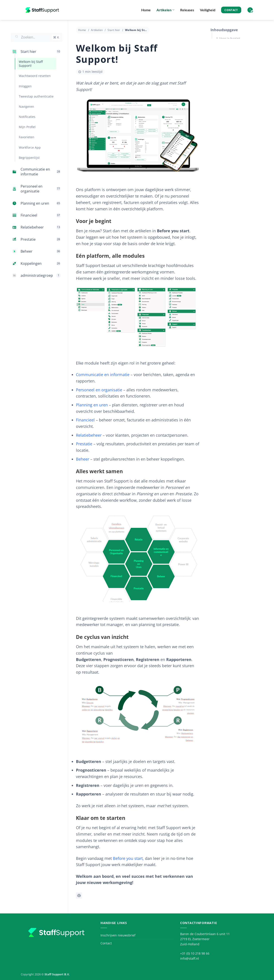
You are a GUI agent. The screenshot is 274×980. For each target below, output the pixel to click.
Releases (187, 10)
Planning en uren (92, 405)
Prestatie (84, 444)
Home (146, 10)
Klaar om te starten (234, 83)
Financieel (85, 420)
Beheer (83, 459)
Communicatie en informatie (103, 375)
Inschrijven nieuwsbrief (118, 935)
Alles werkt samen (233, 61)
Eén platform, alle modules (239, 50)
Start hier (114, 30)
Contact (106, 943)
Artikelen (165, 10)
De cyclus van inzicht (235, 72)
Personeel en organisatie (99, 390)
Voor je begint (230, 39)
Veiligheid (208, 10)
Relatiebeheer (89, 435)
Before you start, (128, 858)
